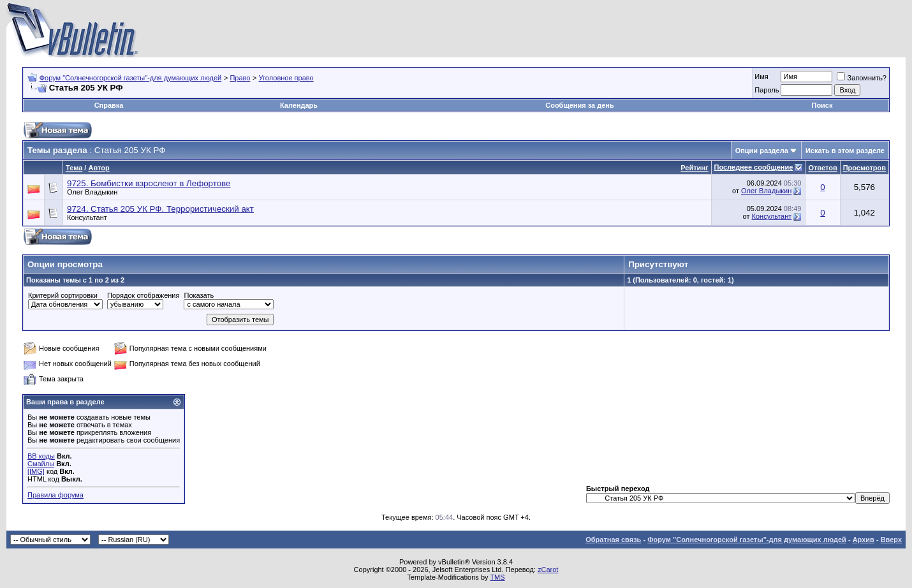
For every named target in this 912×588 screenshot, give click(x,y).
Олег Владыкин (92, 192)
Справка (109, 105)
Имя (761, 77)
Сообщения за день (579, 105)
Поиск (822, 105)
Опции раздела (762, 151)
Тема (74, 168)
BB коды (41, 456)
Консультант (87, 217)
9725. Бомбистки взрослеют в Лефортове (149, 183)
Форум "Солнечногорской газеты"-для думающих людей (131, 78)
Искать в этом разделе (845, 151)
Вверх (891, 540)
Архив (864, 540)
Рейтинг (694, 168)
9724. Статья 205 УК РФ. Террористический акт (160, 209)
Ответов (822, 168)
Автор (99, 168)
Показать (199, 295)
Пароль (767, 90)
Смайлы (41, 464)
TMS (497, 577)
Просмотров (864, 168)
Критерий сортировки (63, 295)
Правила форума (55, 495)
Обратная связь (613, 540)
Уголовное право (286, 78)
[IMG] (36, 471)
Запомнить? (862, 78)
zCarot (548, 570)
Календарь (299, 105)
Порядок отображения (143, 295)
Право (240, 78)
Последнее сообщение (754, 167)
